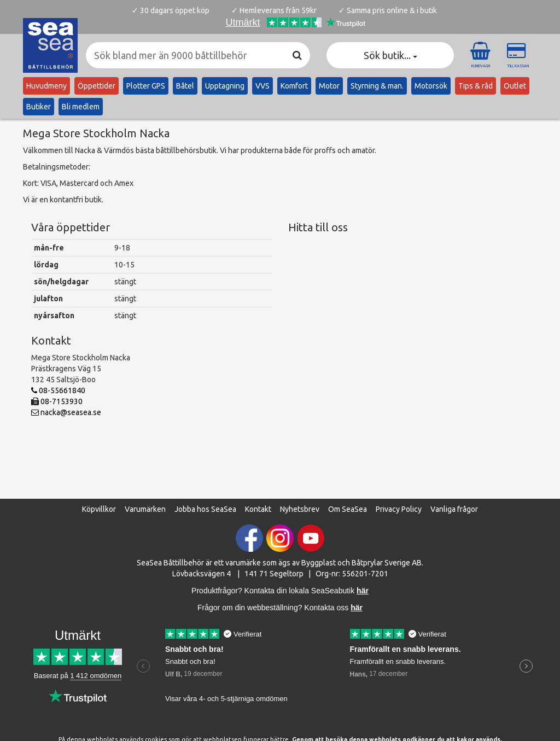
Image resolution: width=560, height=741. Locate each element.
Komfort (294, 86)
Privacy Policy (399, 509)
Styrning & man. (377, 86)
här (357, 608)
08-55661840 (58, 390)
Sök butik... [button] (390, 55)
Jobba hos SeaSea (205, 509)
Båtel (185, 86)
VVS (262, 86)
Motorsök (431, 86)
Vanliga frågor (454, 509)
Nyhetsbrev (300, 509)
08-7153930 (57, 401)
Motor (329, 86)
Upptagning (225, 86)
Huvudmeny (46, 86)
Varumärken (145, 509)
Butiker (39, 107)
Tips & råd (476, 86)
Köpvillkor (99, 509)
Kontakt (258, 509)
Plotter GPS (146, 86)
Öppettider (97, 86)
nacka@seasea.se (66, 412)
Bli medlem (81, 107)
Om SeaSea (348, 509)
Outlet (515, 86)
